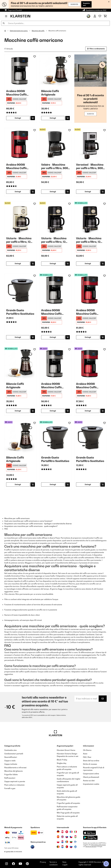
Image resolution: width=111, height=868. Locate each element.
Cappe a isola (10, 761)
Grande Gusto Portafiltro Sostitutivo (20, 312)
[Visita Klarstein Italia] (75, 832)
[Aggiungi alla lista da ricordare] (35, 57)
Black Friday (62, 760)
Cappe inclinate (11, 764)
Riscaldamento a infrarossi (15, 768)
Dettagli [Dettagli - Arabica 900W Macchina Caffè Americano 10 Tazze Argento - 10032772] (18, 118)
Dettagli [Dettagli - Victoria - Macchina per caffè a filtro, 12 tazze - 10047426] (53, 264)
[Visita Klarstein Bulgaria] (71, 842)
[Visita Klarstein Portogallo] (67, 847)
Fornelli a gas (10, 788)
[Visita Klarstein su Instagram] (7, 864)
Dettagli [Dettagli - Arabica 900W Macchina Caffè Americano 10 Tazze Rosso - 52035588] (88, 337)
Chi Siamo (87, 750)
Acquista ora (83, 4)
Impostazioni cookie (91, 784)
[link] (21, 71)
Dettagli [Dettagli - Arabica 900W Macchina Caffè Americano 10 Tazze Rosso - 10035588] (18, 192)
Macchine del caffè (38, 31)
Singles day (62, 763)
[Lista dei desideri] (100, 16)
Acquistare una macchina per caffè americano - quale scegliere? (31, 526)
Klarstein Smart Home (66, 750)
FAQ (6, 529)
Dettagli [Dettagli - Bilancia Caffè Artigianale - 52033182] (18, 411)
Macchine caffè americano (57, 31)
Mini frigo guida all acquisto (68, 813)
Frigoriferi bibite (11, 774)
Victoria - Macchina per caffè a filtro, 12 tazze (19, 240)
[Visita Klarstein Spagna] (58, 837)
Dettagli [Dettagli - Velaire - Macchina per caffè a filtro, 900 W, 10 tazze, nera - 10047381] (53, 192)
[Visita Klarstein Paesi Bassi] (62, 847)
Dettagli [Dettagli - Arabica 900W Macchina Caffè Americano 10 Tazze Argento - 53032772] (53, 411)
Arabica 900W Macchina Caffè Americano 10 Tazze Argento (19, 93)
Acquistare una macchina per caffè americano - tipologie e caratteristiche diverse (38, 524)
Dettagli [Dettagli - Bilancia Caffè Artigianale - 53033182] (18, 484)
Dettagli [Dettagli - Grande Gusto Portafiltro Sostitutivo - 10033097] (18, 337)
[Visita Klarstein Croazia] (62, 842)
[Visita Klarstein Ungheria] (75, 837)
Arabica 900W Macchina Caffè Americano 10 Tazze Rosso (19, 166)
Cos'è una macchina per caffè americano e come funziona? (28, 521)
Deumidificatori (11, 757)
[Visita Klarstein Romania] (67, 842)
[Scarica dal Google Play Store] (90, 838)
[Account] (95, 16)
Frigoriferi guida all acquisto (68, 803)
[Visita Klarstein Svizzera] (67, 832)
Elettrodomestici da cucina (19, 31)
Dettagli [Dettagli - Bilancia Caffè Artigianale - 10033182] (53, 118)
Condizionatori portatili (14, 754)
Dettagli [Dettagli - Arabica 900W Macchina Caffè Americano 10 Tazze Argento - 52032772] (53, 337)
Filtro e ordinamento (96, 49)
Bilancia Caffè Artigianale (50, 93)
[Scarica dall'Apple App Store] (89, 833)
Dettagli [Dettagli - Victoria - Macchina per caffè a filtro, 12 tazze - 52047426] (88, 264)
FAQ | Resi (87, 757)
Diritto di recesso (90, 764)
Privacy (43, 862)
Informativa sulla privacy (98, 845)
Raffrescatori (10, 778)
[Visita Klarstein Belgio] (58, 847)
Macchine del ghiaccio (13, 771)
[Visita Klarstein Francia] (71, 832)
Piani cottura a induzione (14, 785)
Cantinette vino (10, 750)
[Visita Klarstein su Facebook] (13, 864)
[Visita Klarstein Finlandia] (75, 842)
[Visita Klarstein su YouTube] (20, 864)
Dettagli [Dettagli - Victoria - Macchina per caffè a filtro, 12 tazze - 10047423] (18, 264)
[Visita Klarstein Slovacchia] (67, 837)
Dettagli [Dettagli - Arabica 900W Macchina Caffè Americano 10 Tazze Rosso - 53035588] (88, 411)
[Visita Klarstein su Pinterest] (27, 864)
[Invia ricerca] (4, 23)
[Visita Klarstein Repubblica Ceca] (71, 837)
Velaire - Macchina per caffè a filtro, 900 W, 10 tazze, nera (55, 166)
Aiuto (85, 754)
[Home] (7, 31)
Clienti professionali (91, 777)
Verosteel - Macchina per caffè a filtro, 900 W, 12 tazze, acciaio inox (90, 166)
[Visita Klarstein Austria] (62, 832)
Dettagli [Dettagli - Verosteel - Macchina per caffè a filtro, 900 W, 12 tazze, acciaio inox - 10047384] (88, 192)
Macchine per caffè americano (17, 518)
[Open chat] (106, 864)
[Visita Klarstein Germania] (58, 832)
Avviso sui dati (89, 781)
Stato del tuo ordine (91, 761)
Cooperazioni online (91, 774)
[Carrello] (105, 16)
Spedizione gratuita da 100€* (96, 10)
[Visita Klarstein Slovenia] (71, 847)
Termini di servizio (91, 847)
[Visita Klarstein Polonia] (58, 842)
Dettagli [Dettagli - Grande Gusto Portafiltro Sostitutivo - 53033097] (88, 484)
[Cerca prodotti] (55, 23)
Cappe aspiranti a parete (15, 781)
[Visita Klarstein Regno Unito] (62, 837)
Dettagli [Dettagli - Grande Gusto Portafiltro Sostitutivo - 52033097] (53, 484)
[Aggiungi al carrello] (33, 118)
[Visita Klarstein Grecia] (75, 847)
